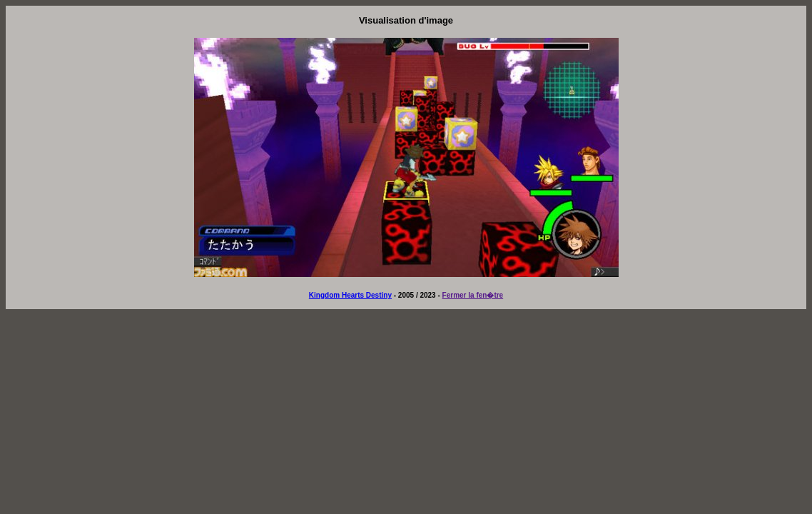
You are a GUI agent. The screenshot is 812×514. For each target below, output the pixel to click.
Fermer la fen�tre (473, 295)
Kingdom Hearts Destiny (350, 295)
